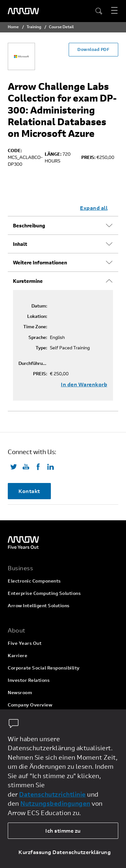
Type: (41, 348)
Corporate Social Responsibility (44, 668)
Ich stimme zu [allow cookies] (63, 831)
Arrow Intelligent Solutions (39, 605)
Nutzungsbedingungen (55, 803)
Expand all (94, 208)
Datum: (39, 306)
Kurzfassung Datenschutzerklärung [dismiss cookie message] (65, 852)
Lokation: (37, 316)
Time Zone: (35, 327)
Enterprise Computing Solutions (44, 593)
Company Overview (30, 705)
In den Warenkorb (84, 384)
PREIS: (40, 374)
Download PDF (93, 49)
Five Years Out (25, 643)
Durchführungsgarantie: (33, 363)
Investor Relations (29, 680)
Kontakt (29, 491)
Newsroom (20, 692)
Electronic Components (34, 581)
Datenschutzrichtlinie (52, 794)
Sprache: (38, 337)
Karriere (17, 655)
